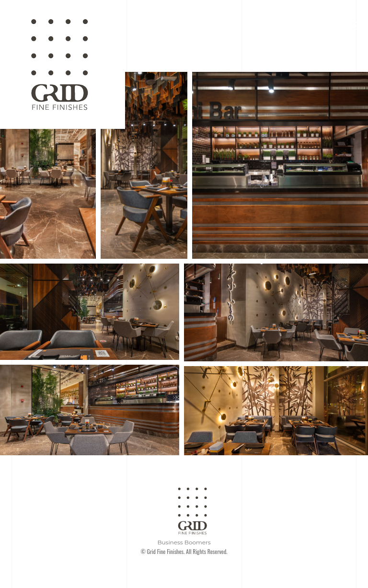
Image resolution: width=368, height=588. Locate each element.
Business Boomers (184, 542)
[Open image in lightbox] (48, 165)
